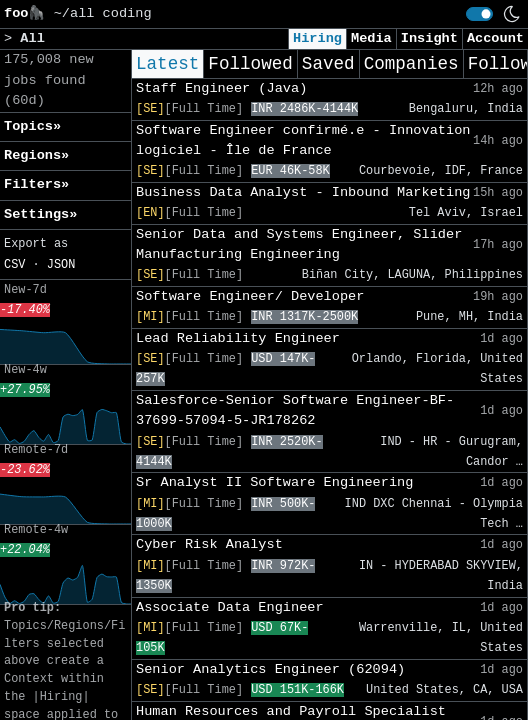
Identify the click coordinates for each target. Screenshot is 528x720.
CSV (14, 265)
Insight (429, 38)
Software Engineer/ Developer (250, 296)
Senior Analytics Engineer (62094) (270, 669)
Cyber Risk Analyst (209, 544)
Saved (328, 64)
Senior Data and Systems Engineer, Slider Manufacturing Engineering (299, 244)
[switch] (479, 14)
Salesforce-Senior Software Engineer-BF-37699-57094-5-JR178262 (295, 410)
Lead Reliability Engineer (238, 338)
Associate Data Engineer (230, 607)
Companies (411, 64)
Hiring (317, 38)
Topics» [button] (32, 126)
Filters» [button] (36, 184)
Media (371, 38)
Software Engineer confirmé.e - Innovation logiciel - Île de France (303, 140)
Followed (250, 64)
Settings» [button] (40, 214)
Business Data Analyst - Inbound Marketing (303, 192)
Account (495, 38)
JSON (61, 265)
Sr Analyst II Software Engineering (274, 482)
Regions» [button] (36, 155)
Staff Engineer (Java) (221, 88)
